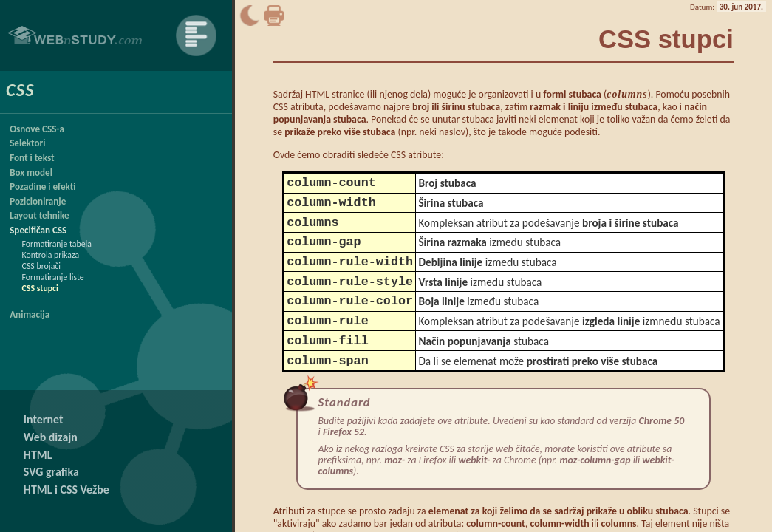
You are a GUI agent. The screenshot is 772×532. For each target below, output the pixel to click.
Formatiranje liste (53, 277)
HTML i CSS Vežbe (66, 490)
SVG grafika (51, 472)
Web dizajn (51, 437)
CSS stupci (40, 288)
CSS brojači (41, 266)
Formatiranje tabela (57, 244)
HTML (38, 455)
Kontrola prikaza (51, 255)
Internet (44, 419)
